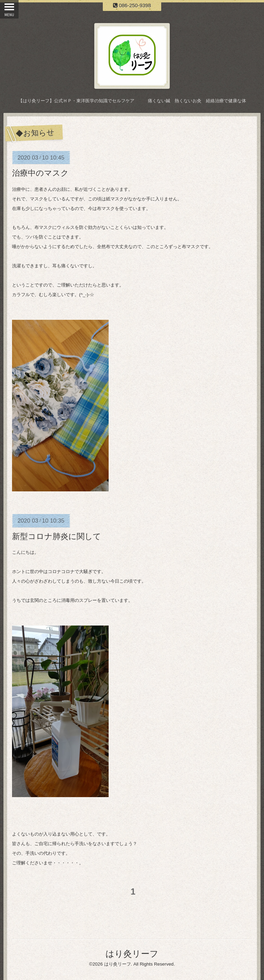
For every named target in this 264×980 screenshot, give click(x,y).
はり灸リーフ (132, 954)
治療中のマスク (40, 173)
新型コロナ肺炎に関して (57, 536)
